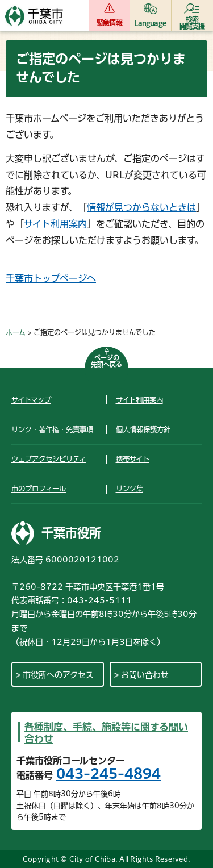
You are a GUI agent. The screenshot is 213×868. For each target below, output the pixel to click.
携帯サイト (133, 459)
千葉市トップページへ (51, 278)
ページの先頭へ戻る (106, 361)
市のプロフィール (39, 489)
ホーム (16, 332)
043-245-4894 (108, 774)
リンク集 (130, 489)
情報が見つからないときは (141, 207)
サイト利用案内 (55, 224)
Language (150, 23)
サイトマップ (31, 400)
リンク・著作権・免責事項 (52, 429)
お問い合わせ (145, 675)
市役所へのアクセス (58, 675)
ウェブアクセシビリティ (49, 459)
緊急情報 (109, 23)
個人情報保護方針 (143, 429)
